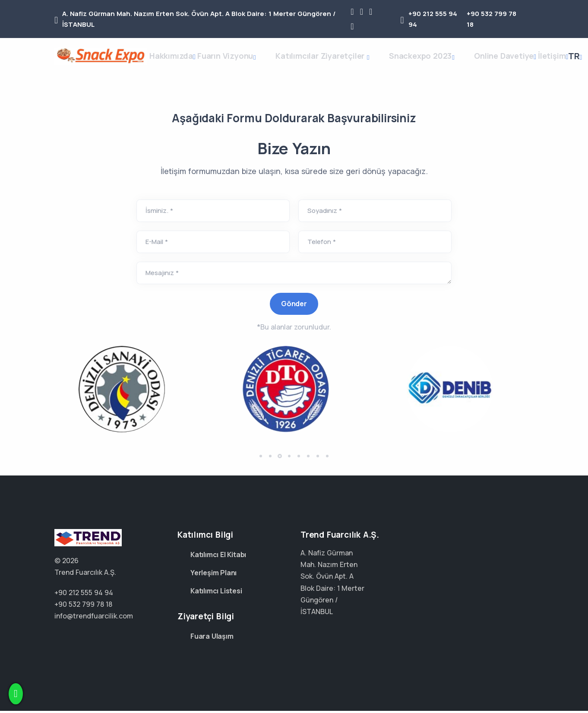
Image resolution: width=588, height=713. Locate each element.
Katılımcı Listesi (216, 593)
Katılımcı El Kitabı (218, 557)
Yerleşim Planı (213, 575)
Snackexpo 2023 (432, 63)
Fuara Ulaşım (212, 638)
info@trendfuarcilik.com (94, 618)
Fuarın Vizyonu (246, 63)
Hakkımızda (178, 62)
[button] (261, 468)
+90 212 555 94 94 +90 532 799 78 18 (109, 574)
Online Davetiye (510, 62)
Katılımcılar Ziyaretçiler (338, 63)
